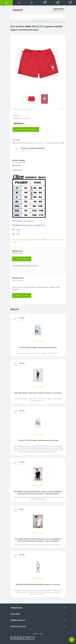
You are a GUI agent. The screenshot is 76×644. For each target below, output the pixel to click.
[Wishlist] (56, 109)
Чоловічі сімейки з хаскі (42, 240)
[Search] (63, 16)
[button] (32, 3)
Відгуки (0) (16, 165)
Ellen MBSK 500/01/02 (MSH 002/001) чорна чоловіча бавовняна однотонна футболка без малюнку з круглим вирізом (38, 493)
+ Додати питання (22, 296)
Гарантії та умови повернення (33, 148)
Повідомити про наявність (26, 129)
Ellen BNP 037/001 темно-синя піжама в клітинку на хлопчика (38, 393)
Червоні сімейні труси (24, 240)
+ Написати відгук (22, 259)
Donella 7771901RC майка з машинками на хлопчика (38, 440)
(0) (30, 109)
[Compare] (62, 109)
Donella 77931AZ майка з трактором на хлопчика (38, 347)
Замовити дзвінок (58, 11)
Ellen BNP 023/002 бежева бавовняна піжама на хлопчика (38, 584)
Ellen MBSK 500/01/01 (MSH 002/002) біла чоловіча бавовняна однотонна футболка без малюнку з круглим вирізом (38, 540)
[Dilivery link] (63, 143)
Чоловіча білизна (20, 22)
